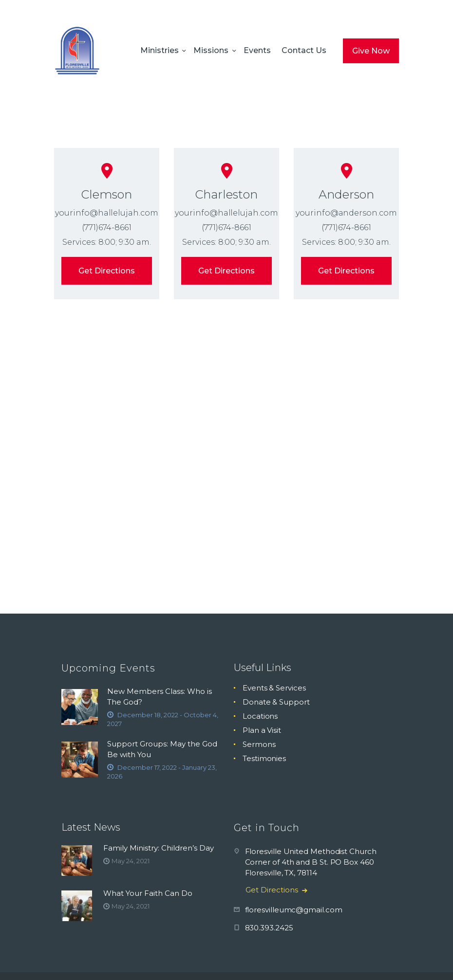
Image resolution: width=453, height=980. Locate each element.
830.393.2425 (269, 928)
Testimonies (264, 758)
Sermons (259, 744)
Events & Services (274, 688)
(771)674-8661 (107, 227)
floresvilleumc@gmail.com (294, 910)
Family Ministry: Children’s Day (159, 848)
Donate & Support (276, 702)
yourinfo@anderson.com (346, 213)
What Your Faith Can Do (148, 893)
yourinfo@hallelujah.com (106, 213)
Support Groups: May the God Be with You (162, 749)
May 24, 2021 (130, 861)
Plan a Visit (262, 730)
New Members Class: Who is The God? (160, 697)
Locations (260, 716)
